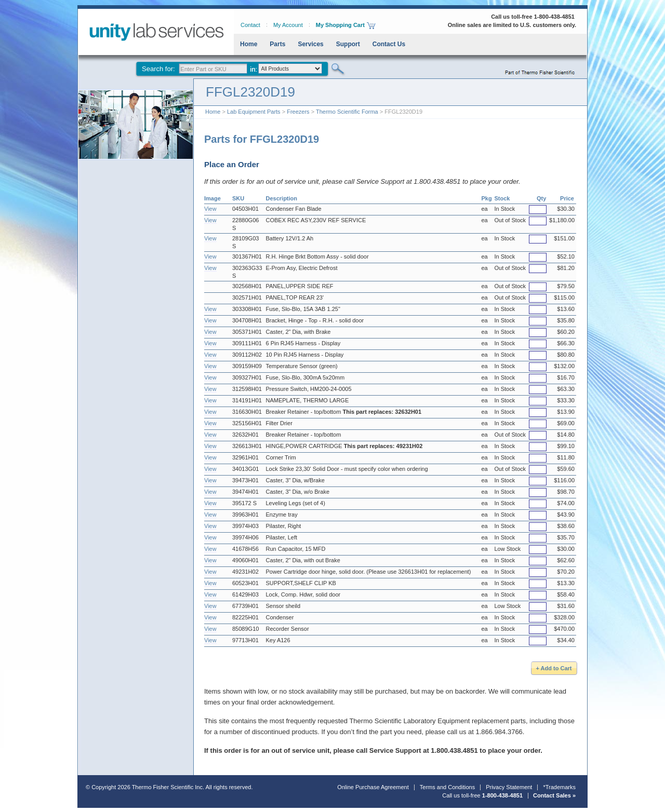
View (210, 209)
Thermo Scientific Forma (347, 112)
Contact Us (389, 44)
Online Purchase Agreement (373, 787)
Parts (277, 44)
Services (310, 44)
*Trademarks (559, 787)
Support (348, 44)
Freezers (298, 112)
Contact (250, 25)
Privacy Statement (509, 787)
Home (249, 44)
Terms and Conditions (447, 787)
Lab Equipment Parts (254, 112)
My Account (288, 25)
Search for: (158, 69)
